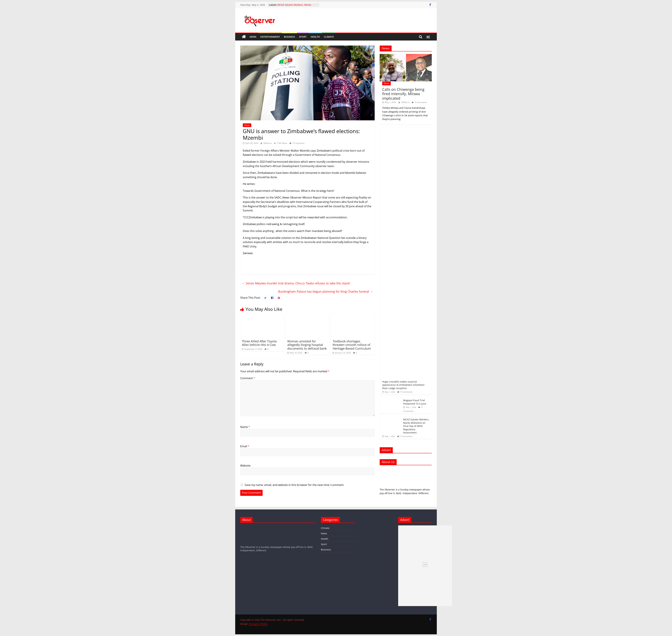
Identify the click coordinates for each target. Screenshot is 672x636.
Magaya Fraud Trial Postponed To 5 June (415, 402)
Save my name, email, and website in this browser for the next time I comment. (294, 485)
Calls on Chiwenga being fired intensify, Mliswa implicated (403, 94)
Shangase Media (258, 624)
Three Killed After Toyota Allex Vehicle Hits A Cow (259, 343)
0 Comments (297, 143)
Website (245, 466)
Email (245, 446)
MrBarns (268, 143)
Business (289, 37)
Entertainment (270, 37)
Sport (303, 37)
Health (315, 37)
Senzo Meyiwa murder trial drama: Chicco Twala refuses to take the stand (296, 283)
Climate (329, 37)
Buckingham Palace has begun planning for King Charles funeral (326, 291)
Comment (248, 378)
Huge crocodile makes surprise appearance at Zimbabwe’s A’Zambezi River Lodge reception (403, 385)
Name (245, 427)
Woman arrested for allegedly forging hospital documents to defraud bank (307, 345)
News (253, 37)
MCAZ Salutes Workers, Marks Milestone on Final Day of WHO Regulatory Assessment (416, 426)
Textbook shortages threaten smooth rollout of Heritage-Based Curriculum (352, 345)
